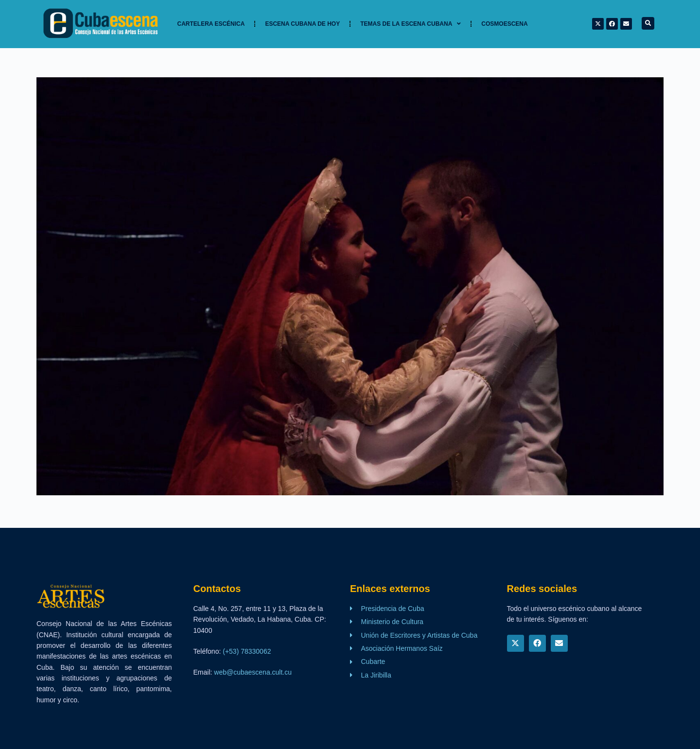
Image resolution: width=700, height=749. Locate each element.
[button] (648, 23)
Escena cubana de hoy (302, 24)
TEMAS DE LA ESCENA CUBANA (411, 24)
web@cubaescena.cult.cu (253, 672)
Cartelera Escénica (211, 24)
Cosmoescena (504, 24)
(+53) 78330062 (247, 651)
